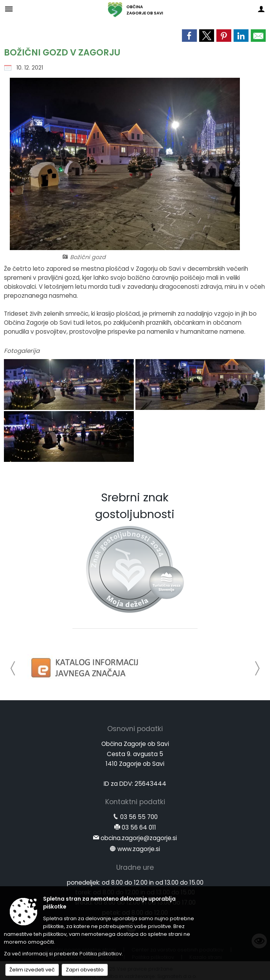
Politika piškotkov (101, 954)
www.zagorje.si (139, 849)
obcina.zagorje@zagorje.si (139, 838)
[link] (189, 36)
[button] (13, 668)
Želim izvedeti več (32, 970)
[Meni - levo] (9, 9)
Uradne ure (135, 867)
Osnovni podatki (135, 729)
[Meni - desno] (261, 9)
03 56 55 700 (139, 817)
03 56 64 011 (139, 827)
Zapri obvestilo (85, 970)
